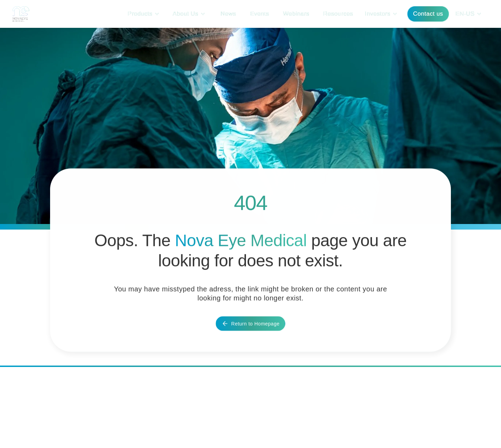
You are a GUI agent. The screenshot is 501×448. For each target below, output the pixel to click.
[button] (145, 14)
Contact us (428, 14)
